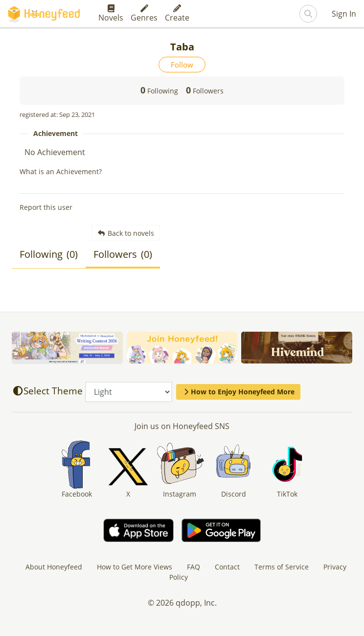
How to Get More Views (135, 567)
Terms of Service (282, 567)
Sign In (344, 14)
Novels (111, 14)
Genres (144, 14)
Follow (182, 65)
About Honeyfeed (54, 567)
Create (177, 14)
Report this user (46, 207)
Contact (227, 567)
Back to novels (126, 233)
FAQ (193, 567)
